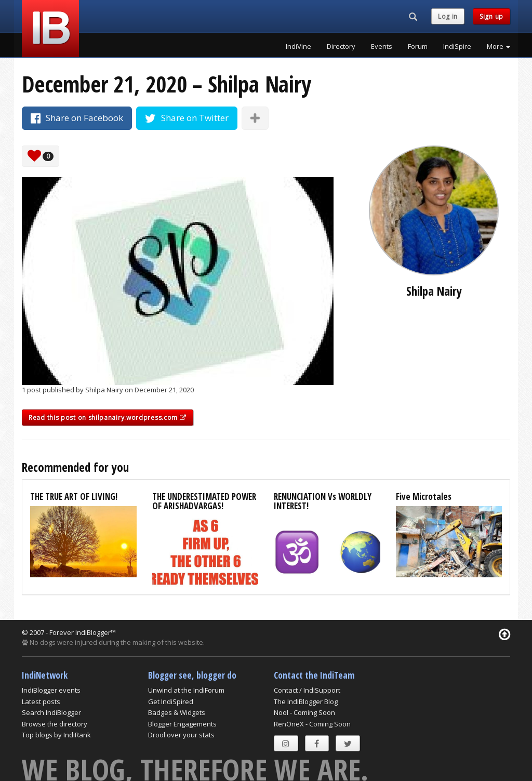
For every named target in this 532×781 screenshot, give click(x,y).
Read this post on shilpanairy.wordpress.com (108, 418)
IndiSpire (457, 46)
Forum (418, 46)
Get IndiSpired (171, 701)
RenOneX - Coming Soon (312, 724)
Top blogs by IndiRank (56, 735)
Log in (448, 16)
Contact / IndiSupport (307, 690)
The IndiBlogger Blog (306, 701)
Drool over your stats (181, 735)
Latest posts (41, 701)
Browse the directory (55, 724)
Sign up (491, 16)
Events (382, 46)
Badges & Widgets (177, 712)
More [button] (498, 46)
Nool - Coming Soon (304, 712)
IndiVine (298, 46)
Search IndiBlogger (51, 712)
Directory (341, 46)
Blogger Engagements (182, 724)
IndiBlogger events (51, 690)
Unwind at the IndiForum (186, 690)
